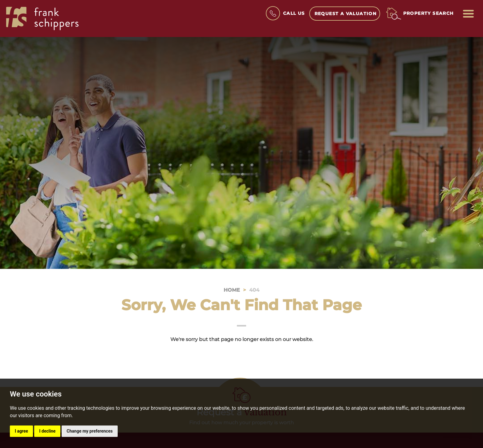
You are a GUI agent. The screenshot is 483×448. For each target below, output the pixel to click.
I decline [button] (47, 431)
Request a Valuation (346, 14)
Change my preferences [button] (89, 431)
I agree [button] (21, 431)
